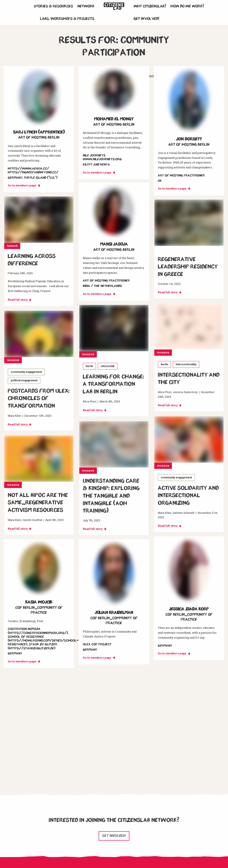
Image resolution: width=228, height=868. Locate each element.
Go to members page (22, 185)
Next (150, 76)
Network (86, 6)
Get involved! (147, 19)
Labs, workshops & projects (67, 19)
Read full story (18, 300)
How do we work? (187, 6)
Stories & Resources (53, 6)
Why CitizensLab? (150, 6)
